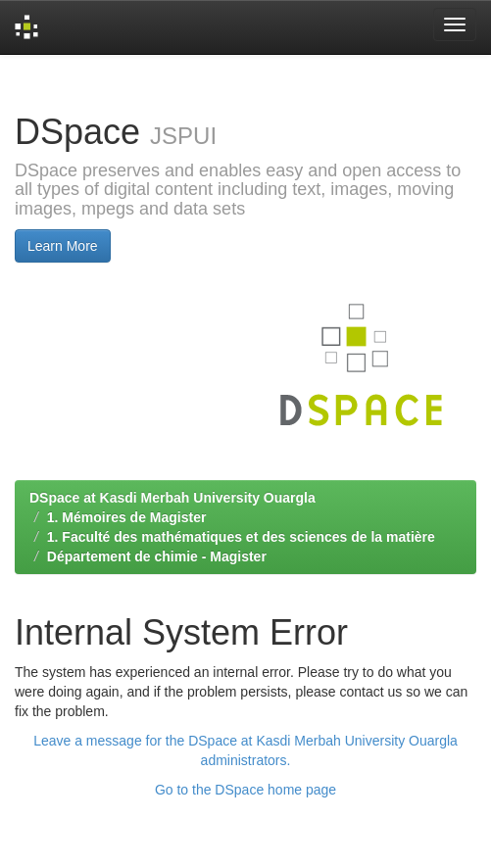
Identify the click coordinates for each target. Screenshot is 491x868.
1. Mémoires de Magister (127, 517)
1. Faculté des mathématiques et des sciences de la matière (241, 537)
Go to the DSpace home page (245, 790)
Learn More (63, 246)
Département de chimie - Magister (157, 556)
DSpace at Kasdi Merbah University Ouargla (172, 498)
